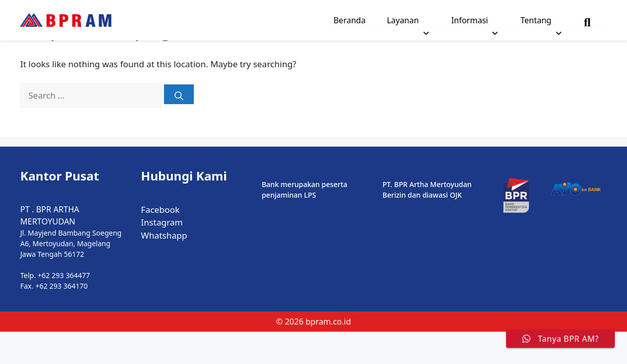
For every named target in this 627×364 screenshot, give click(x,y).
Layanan (408, 22)
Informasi (475, 22)
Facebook (160, 210)
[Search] (179, 94)
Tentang (541, 22)
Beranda (349, 20)
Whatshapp (164, 235)
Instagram (162, 222)
